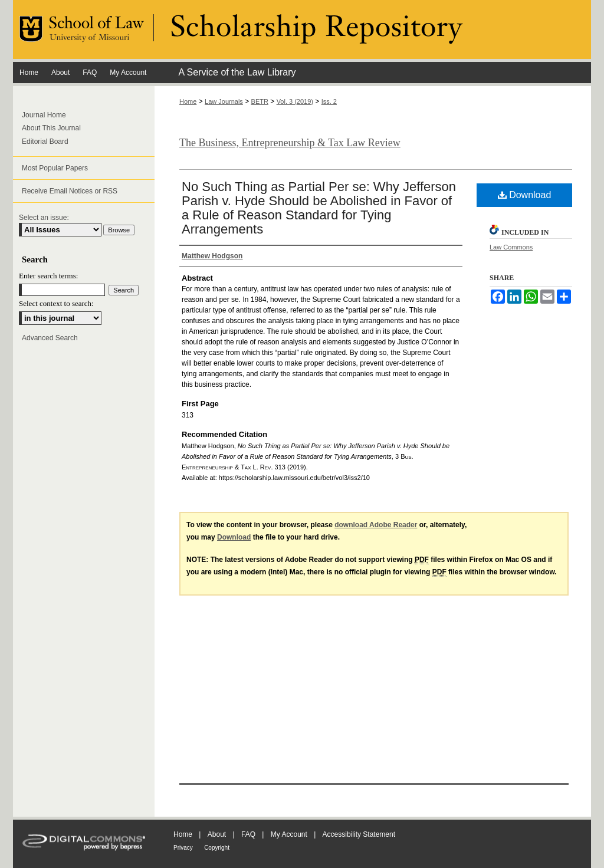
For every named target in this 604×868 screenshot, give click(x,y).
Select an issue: (44, 218)
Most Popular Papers (55, 168)
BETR (260, 101)
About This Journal (51, 128)
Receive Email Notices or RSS (70, 191)
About (217, 834)
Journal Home (44, 115)
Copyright (217, 848)
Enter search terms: (48, 276)
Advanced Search (50, 338)
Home (188, 101)
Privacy (183, 848)
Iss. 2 (329, 101)
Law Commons (511, 247)
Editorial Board (45, 142)
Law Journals (224, 101)
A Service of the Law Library (237, 72)
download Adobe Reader (376, 525)
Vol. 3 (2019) (295, 101)
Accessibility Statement (359, 834)
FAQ (248, 834)
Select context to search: (56, 303)
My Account (289, 834)
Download (525, 195)
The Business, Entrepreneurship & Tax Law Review (290, 143)
